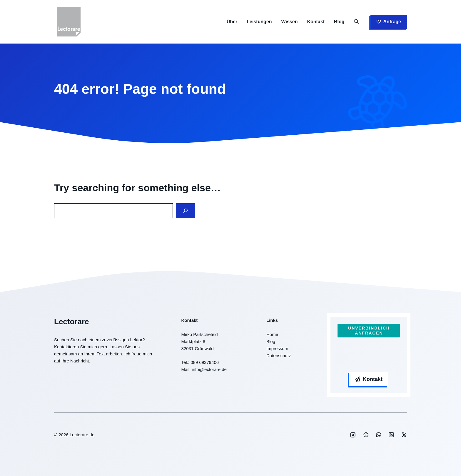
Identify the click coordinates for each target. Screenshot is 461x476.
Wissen (290, 22)
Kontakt (316, 22)
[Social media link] (353, 435)
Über (232, 22)
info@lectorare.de (209, 369)
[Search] (186, 211)
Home (272, 334)
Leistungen (259, 22)
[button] (356, 22)
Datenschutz (279, 356)
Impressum (277, 348)
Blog (339, 22)
